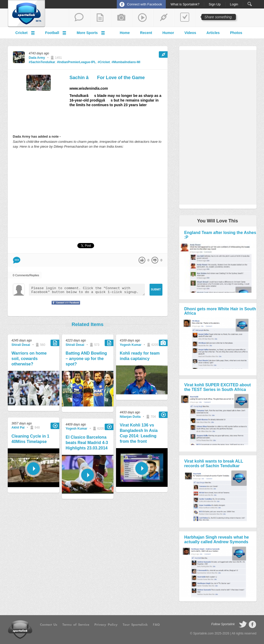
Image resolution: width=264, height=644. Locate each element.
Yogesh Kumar (77, 429)
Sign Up (214, 4)
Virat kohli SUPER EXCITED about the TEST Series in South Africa (218, 387)
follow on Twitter (243, 624)
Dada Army (37, 58)
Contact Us (49, 625)
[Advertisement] (88, 193)
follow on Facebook (252, 624)
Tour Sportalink (135, 625)
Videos (190, 33)
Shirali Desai (21, 345)
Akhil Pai (18, 428)
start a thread (79, 18)
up (142, 260)
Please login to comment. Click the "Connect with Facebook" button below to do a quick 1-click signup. (87, 290)
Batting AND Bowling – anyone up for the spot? (86, 359)
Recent (146, 33)
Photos (236, 33)
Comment (17, 260)
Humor (168, 33)
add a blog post (100, 18)
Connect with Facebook (145, 4)
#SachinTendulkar (42, 62)
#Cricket (104, 62)
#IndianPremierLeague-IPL (76, 62)
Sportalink (27, 14)
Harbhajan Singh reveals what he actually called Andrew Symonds (217, 540)
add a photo (121, 18)
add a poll (185, 18)
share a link (164, 18)
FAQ (156, 625)
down (155, 260)
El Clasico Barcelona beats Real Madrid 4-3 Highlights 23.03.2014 (87, 443)
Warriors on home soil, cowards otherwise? (29, 359)
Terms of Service (76, 625)
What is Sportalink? (185, 4)
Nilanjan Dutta (130, 417)
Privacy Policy (106, 625)
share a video (143, 18)
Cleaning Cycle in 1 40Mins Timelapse (31, 439)
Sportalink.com (203, 633)
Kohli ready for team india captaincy (140, 356)
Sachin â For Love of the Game (107, 78)
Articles (213, 33)
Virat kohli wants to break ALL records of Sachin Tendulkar (214, 463)
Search (250, 4)
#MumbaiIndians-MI (126, 62)
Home (125, 33)
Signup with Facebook (64, 306)
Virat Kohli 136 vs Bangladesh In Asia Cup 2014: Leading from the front (139, 433)
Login (234, 4)
